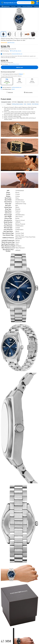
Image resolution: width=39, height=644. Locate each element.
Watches (29, 104)
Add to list (10, 92)
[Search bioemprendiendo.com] (24, 3)
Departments (6, 6)
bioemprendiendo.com (17, 54)
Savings (19, 6)
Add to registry (28, 92)
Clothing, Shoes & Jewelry (17, 104)
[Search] (33, 3)
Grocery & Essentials (27, 6)
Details (13, 89)
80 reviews (12, 43)
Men (25, 104)
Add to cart (19, 67)
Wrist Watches (35, 104)
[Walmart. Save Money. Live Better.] (8, 3)
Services (13, 6)
